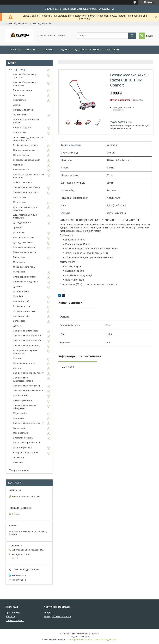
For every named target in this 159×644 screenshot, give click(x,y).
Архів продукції (21, 301)
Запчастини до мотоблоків (27, 187)
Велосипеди (19, 321)
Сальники (18, 462)
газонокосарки (73, 145)
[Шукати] (132, 36)
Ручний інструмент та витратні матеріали (28, 176)
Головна (14, 50)
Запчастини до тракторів (26, 192)
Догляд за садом (22, 223)
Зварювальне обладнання (27, 160)
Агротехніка (19, 418)
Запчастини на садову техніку (28, 373)
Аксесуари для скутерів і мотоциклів (26, 352)
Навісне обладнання (24, 237)
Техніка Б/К (19, 457)
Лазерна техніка (21, 170)
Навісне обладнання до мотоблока (25, 84)
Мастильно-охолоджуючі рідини (26, 121)
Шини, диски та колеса (25, 363)
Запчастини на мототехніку (27, 345)
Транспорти (19, 95)
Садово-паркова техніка (26, 150)
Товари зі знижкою (19, 470)
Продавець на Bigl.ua (79, 637)
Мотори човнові (21, 291)
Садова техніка (21, 395)
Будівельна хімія (22, 306)
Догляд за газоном (23, 242)
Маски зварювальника (24, 252)
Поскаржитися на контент (80, 640)
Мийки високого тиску (24, 267)
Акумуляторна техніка (24, 311)
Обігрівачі (18, 165)
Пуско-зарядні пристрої (25, 277)
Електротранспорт (23, 90)
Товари (30, 50)
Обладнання (20, 132)
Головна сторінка (15, 621)
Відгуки (64, 50)
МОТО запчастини (22, 183)
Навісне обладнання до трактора (25, 76)
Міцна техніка (20, 413)
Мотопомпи (19, 262)
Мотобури (18, 296)
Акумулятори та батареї (26, 452)
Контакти (113, 50)
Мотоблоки (19, 233)
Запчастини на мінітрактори (27, 336)
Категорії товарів (18, 70)
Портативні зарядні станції (27, 443)
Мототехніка (19, 202)
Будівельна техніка (23, 438)
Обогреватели (20, 433)
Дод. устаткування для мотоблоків (25, 216)
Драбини (18, 105)
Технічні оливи (20, 115)
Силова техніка (21, 155)
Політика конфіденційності (106, 640)
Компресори (19, 272)
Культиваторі (20, 100)
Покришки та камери (24, 110)
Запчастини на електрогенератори (23, 379)
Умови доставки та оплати (57, 616)
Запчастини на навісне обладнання (25, 407)
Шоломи (17, 358)
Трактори (18, 228)
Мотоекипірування (22, 448)
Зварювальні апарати (24, 247)
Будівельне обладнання (25, 145)
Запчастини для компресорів (28, 391)
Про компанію (13, 612)
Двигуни (17, 326)
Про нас (49, 50)
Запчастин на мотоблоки (26, 331)
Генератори (19, 257)
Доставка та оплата (88, 50)
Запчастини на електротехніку (28, 423)
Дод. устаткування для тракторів (25, 209)
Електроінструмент (23, 128)
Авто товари (19, 197)
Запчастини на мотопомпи (26, 386)
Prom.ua (95, 634)
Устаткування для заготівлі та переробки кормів (28, 139)
